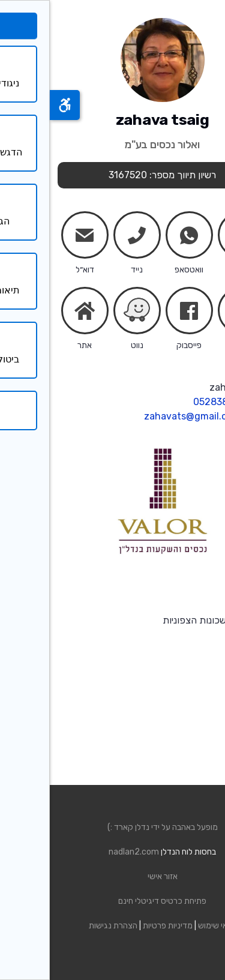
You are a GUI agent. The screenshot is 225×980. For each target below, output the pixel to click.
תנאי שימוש (167, 926)
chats (191, 235)
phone (87, 237)
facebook (139, 313)
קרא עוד (202, 635)
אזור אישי (113, 876)
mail (35, 237)
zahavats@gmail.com (142, 416)
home (35, 311)
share (191, 313)
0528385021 (172, 402)
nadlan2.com (84, 852)
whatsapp (139, 237)
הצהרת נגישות (63, 926)
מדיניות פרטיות (118, 926)
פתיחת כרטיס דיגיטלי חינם (112, 901)
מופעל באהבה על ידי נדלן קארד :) (113, 827)
